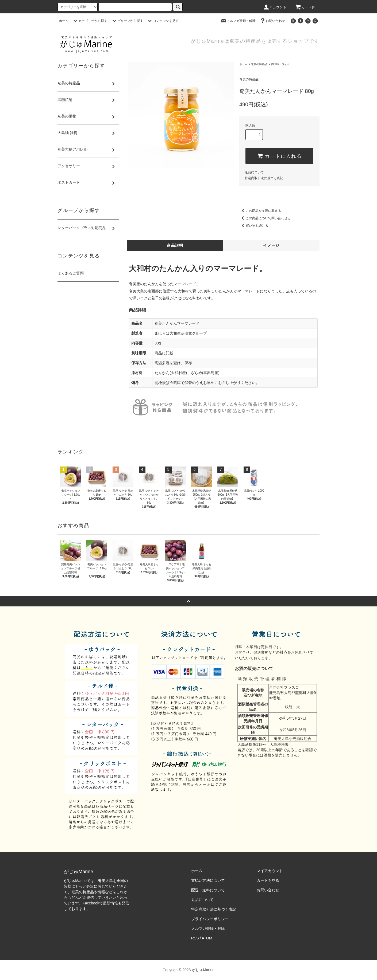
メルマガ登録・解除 (238, 21)
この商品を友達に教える (260, 211)
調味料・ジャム (280, 64)
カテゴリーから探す (90, 21)
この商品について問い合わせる (265, 218)
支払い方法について (208, 880)
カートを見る (268, 880)
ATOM (207, 938)
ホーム (64, 21)
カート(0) (306, 7)
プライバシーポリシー (210, 919)
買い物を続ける (254, 226)
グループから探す (127, 21)
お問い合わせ (272, 21)
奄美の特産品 (259, 64)
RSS (195, 938)
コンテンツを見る (163, 21)
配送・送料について (208, 890)
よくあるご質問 (71, 273)
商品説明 (175, 245)
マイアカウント (270, 871)
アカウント (275, 7)
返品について (254, 172)
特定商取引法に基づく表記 (264, 178)
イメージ (271, 245)
